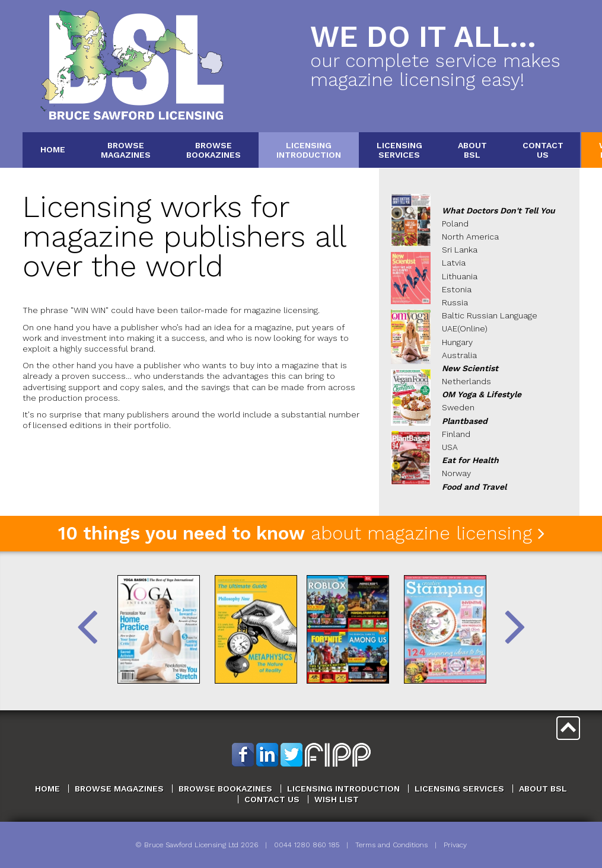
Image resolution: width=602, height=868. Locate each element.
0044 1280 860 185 (307, 845)
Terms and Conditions (391, 845)
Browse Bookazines (225, 789)
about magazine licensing (301, 533)
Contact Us (272, 799)
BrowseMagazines (126, 150)
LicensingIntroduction (309, 150)
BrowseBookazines (214, 150)
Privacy (455, 845)
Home (53, 149)
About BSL (543, 789)
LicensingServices (399, 150)
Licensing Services (459, 789)
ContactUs (543, 150)
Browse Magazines (119, 789)
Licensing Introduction (343, 789)
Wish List (337, 799)
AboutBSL (472, 150)
